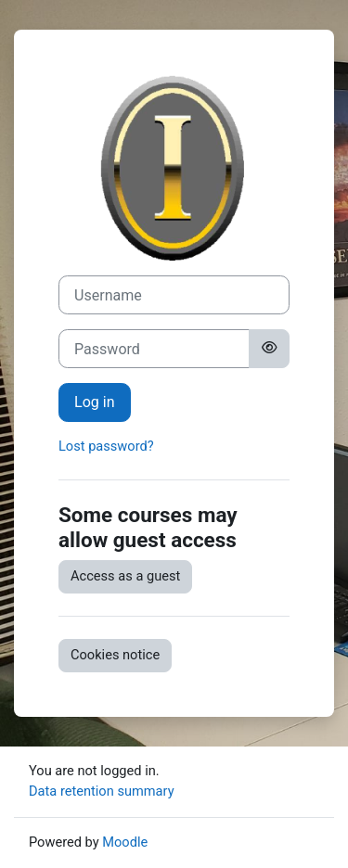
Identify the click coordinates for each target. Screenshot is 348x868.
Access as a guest (125, 576)
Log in (95, 402)
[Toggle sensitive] (269, 349)
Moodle (125, 842)
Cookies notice (115, 655)
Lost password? (106, 446)
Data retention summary (102, 791)
